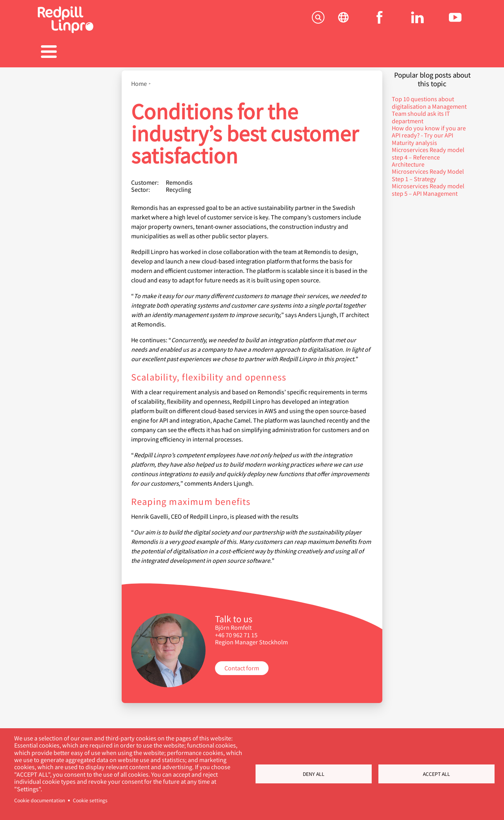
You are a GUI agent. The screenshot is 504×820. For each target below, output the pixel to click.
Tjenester (69, 53)
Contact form (242, 664)
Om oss (374, 53)
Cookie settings (90, 800)
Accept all (436, 774)
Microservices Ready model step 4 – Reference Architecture (428, 153)
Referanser (191, 53)
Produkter (130, 53)
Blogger (313, 53)
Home (139, 80)
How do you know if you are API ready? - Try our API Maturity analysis (429, 131)
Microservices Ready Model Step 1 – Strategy (428, 171)
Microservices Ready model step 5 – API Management (428, 185)
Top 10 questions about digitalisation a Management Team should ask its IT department (429, 106)
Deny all (314, 774)
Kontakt (435, 53)
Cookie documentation (40, 800)
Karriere (252, 53)
